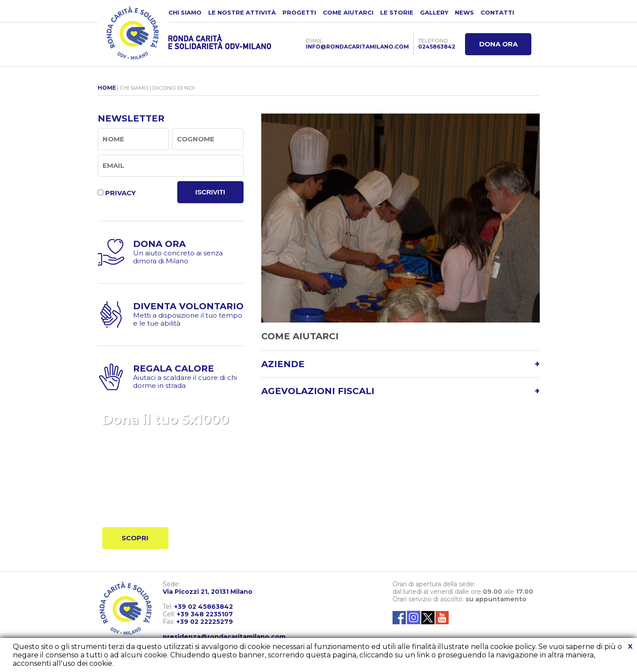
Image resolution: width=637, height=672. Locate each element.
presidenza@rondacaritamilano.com (224, 637)
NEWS (464, 12)
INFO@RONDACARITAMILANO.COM (357, 47)
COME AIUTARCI (348, 12)
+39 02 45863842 (204, 607)
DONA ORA (498, 44)
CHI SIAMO (185, 12)
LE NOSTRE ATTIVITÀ (242, 12)
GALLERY (434, 12)
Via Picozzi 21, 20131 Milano (208, 592)
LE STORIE (397, 12)
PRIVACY (120, 193)
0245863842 (437, 47)
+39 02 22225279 (205, 622)
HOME (107, 88)
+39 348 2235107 (205, 614)
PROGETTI (299, 12)
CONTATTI (497, 12)
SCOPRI (135, 538)
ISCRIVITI (210, 192)
